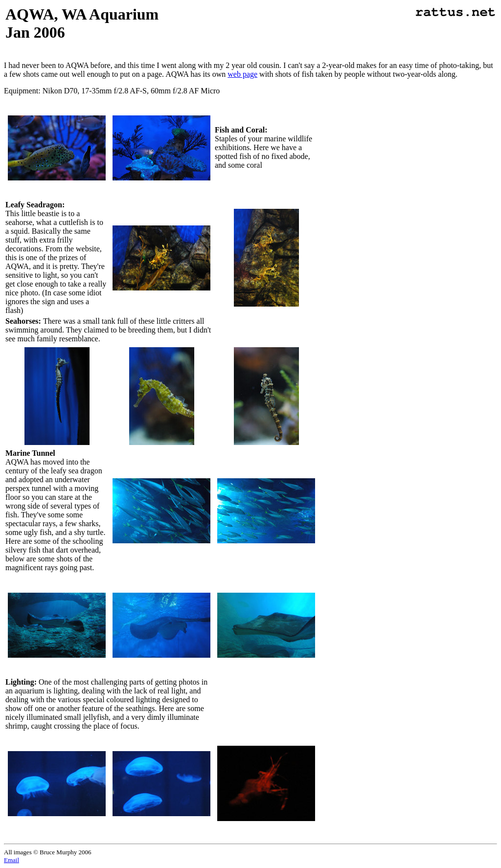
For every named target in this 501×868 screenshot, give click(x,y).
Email (11, 860)
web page (242, 74)
